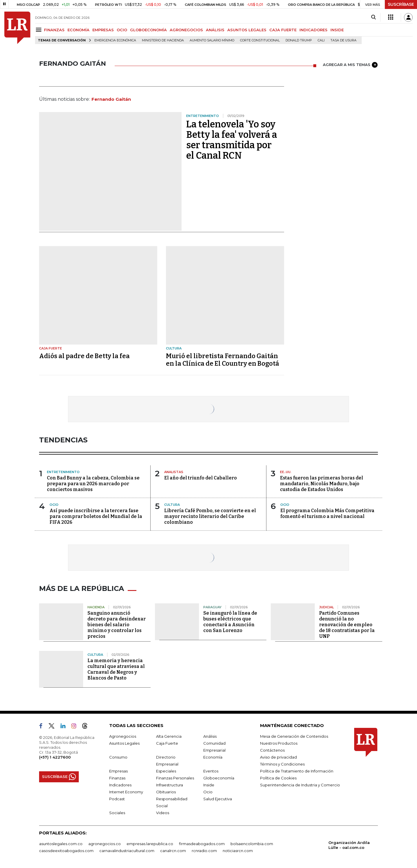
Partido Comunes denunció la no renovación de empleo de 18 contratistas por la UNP (347, 625)
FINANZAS (54, 30)
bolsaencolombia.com (252, 844)
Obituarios (166, 792)
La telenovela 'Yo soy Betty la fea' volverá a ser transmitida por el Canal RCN (232, 140)
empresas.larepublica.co (150, 844)
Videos (163, 813)
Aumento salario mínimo (212, 40)
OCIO (122, 30)
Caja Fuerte (167, 743)
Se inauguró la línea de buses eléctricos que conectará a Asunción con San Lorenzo (230, 622)
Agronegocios (123, 736)
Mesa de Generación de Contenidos (294, 736)
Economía (213, 757)
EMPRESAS (103, 30)
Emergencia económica (115, 40)
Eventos (211, 771)
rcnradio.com (204, 851)
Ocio (208, 792)
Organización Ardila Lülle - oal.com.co (349, 845)
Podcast (117, 799)
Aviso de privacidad (278, 757)
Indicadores (120, 785)
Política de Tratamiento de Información (297, 771)
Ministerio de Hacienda (163, 40)
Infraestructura (170, 785)
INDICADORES (313, 30)
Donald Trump (299, 40)
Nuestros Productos (279, 743)
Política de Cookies (278, 778)
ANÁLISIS (215, 30)
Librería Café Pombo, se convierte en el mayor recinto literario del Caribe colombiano (210, 516)
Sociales (117, 813)
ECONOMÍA (78, 30)
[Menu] (40, 30)
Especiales (166, 771)
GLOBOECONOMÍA (148, 30)
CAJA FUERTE (283, 30)
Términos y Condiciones (282, 764)
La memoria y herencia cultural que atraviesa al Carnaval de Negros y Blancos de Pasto (116, 669)
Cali (321, 40)
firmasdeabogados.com (202, 844)
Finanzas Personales (175, 778)
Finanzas (117, 778)
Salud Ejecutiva (218, 799)
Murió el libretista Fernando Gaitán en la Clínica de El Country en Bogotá (223, 360)
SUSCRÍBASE (401, 4)
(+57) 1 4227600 (55, 757)
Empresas (118, 771)
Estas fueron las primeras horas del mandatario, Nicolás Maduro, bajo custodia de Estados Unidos (322, 484)
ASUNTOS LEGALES (247, 30)
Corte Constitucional (260, 40)
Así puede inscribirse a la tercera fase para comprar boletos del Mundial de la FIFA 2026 (96, 516)
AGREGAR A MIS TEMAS (350, 65)
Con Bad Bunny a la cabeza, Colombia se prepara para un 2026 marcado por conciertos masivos (93, 484)
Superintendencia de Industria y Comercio (300, 785)
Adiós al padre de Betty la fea (84, 356)
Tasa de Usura (343, 40)
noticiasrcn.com (238, 851)
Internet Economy (126, 792)
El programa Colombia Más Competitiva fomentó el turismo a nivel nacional (327, 513)
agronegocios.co (105, 844)
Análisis (210, 736)
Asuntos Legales (124, 743)
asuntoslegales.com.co (61, 844)
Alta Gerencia (169, 736)
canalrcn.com (173, 851)
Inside (209, 785)
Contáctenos (272, 750)
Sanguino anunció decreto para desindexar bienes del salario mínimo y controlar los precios (117, 625)
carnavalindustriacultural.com (127, 851)
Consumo (118, 757)
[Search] (373, 17)
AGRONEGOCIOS (186, 30)
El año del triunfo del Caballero (201, 478)
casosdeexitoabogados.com (66, 851)
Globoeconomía (219, 778)
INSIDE (337, 30)
